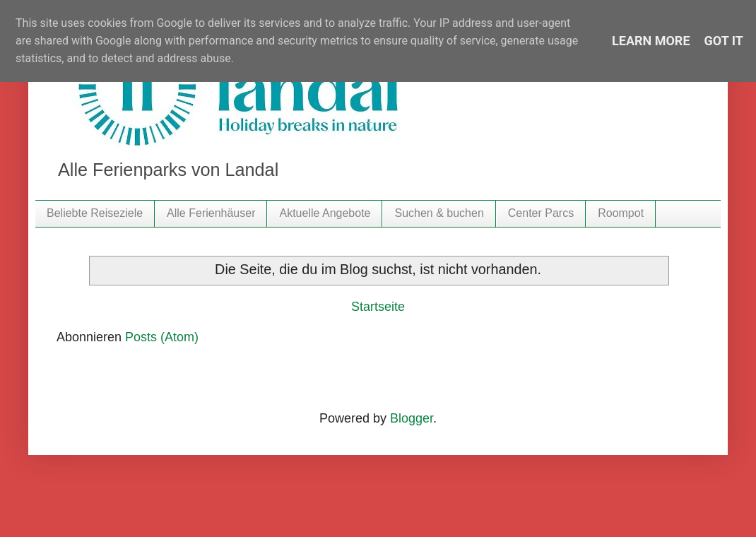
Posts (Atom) (162, 337)
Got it (724, 41)
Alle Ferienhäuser (211, 213)
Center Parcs (541, 213)
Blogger (412, 418)
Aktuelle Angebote (325, 213)
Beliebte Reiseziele (95, 213)
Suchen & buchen (439, 213)
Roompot (621, 213)
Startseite (378, 307)
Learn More (651, 41)
